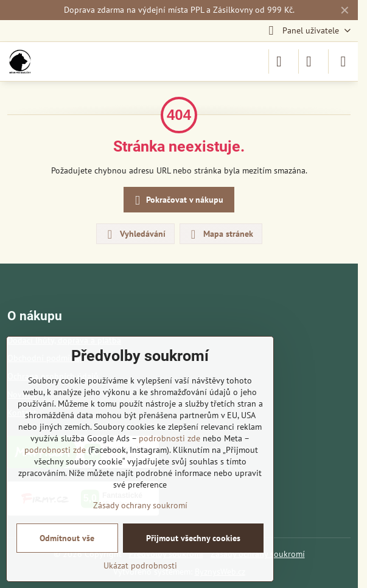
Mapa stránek (220, 234)
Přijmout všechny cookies (193, 538)
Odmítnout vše (67, 538)
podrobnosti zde (170, 438)
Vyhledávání (135, 234)
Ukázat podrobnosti (140, 565)
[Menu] (343, 61)
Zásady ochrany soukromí (140, 505)
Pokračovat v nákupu (177, 201)
